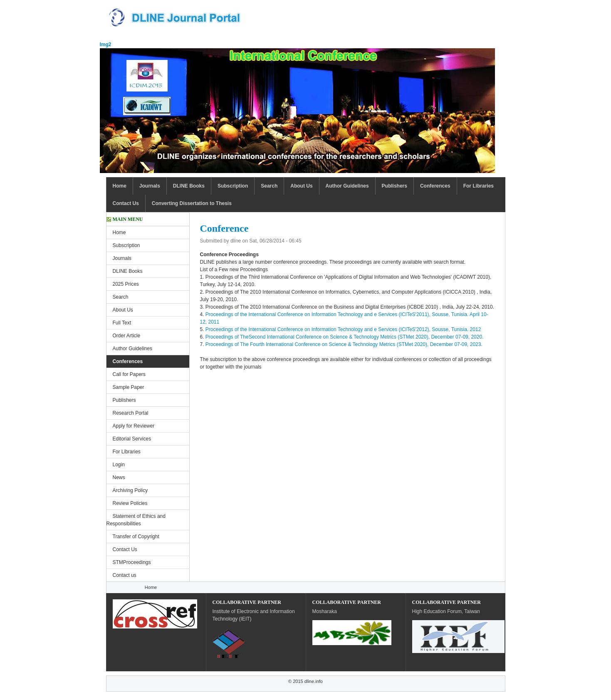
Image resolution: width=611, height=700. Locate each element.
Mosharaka (325, 611)
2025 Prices (126, 284)
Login (119, 465)
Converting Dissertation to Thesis (192, 203)
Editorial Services (132, 439)
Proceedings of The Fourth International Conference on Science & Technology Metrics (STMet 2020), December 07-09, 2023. (344, 344)
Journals (150, 186)
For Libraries (479, 186)
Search (269, 186)
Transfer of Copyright (136, 537)
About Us (301, 186)
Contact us (125, 575)
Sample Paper (129, 387)
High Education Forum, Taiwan (446, 611)
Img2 (106, 45)
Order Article (127, 336)
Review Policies (130, 503)
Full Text (122, 323)
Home (120, 186)
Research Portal (131, 413)
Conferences (435, 186)
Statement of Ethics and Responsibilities (136, 520)
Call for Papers (129, 374)
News (119, 477)
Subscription (233, 186)
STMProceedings (132, 562)
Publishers (395, 186)
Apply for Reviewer (134, 426)
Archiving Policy (130, 490)
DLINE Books (189, 186)
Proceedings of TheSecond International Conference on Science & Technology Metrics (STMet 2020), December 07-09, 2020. (345, 337)
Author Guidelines (347, 186)
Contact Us (126, 203)
